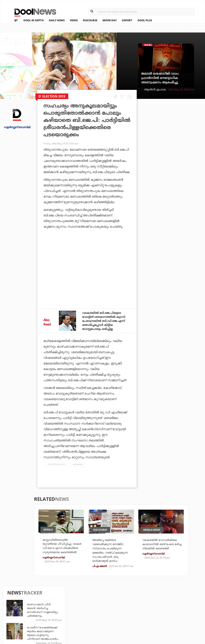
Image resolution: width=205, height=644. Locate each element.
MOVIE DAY (110, 20)
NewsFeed (124, 614)
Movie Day (124, 608)
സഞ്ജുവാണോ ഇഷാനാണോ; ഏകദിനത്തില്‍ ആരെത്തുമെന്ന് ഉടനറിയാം (173, 260)
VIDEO (74, 20)
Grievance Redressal (25, 625)
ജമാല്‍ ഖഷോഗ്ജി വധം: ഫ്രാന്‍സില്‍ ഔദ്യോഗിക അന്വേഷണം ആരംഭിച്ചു (160, 78)
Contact (15, 619)
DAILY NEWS (57, 20)
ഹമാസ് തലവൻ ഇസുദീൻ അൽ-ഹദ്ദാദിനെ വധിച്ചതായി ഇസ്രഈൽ (180, 213)
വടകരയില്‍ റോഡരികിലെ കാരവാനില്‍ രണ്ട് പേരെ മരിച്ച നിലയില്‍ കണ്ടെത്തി (161, 553)
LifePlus (92, 608)
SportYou (93, 614)
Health (61, 614)
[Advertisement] (87, 272)
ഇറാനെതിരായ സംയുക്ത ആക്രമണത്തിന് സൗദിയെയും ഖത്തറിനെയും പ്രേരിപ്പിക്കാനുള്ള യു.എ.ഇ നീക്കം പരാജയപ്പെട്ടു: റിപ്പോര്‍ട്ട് (180, 287)
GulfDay (92, 619)
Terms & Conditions (25, 614)
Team (13, 604)
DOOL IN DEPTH (34, 20)
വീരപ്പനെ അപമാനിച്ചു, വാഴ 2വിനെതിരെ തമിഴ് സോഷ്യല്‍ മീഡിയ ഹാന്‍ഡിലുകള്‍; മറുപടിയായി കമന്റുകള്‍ (178, 237)
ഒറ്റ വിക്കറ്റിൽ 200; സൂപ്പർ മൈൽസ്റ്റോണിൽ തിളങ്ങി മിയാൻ (179, 172)
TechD (60, 603)
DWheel (61, 608)
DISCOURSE (90, 20)
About (14, 599)
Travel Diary (95, 603)
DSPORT (127, 20)
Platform (124, 603)
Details (61, 619)
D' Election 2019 (57, 468)
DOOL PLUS (145, 20)
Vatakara (78, 468)
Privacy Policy (21, 609)
